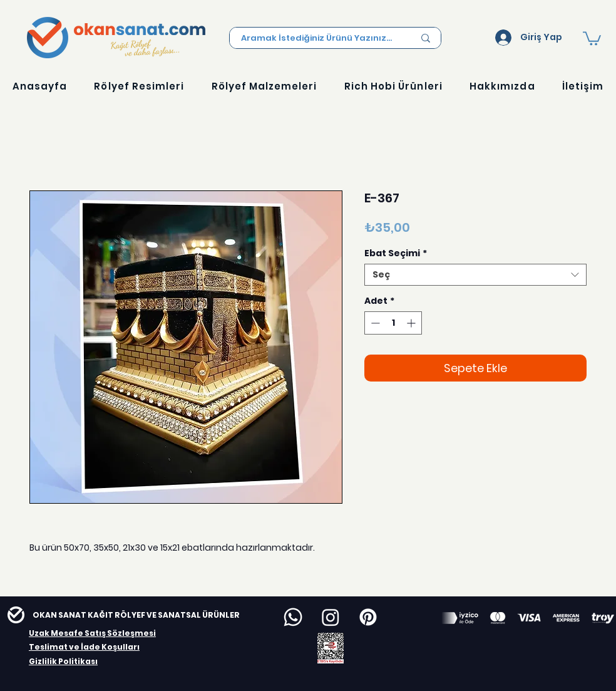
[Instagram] (331, 617)
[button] (592, 38)
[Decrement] (374, 323)
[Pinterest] (368, 617)
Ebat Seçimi (396, 253)
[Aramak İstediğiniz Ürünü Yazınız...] (318, 38)
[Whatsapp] (293, 617)
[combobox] (475, 275)
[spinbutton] (393, 323)
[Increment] (412, 323)
